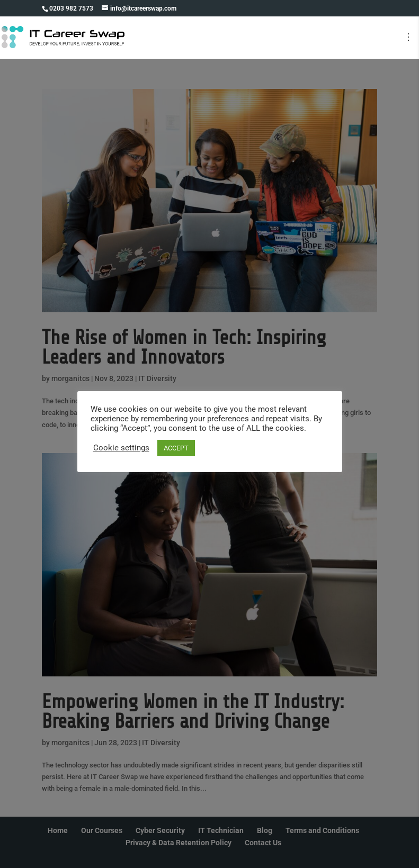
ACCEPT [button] (176, 448)
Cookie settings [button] (121, 448)
